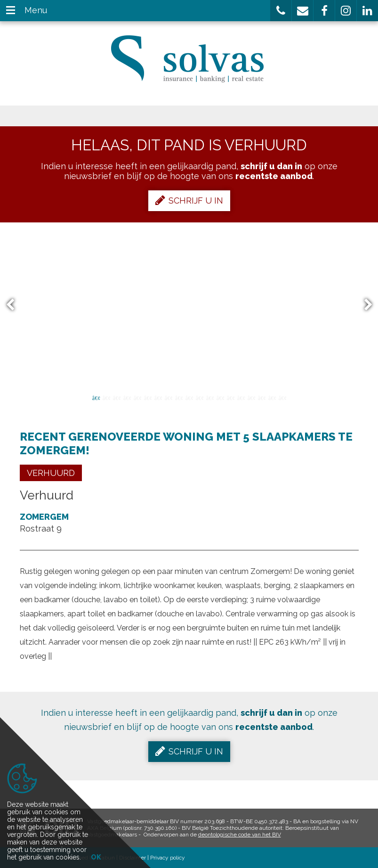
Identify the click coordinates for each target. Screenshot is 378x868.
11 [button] (200, 397)
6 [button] (148, 397)
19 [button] (282, 397)
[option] (189, 305)
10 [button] (189, 397)
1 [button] (96, 397)
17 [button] (262, 397)
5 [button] (137, 397)
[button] (281, 11)
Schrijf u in (189, 200)
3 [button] (117, 397)
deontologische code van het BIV (240, 835)
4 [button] (127, 397)
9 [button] (179, 397)
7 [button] (158, 397)
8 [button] (169, 397)
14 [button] (231, 397)
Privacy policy (168, 858)
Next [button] (364, 305)
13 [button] (220, 397)
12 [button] (210, 397)
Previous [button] (15, 305)
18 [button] (272, 397)
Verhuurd (51, 473)
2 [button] (106, 397)
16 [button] (251, 397)
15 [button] (241, 397)
